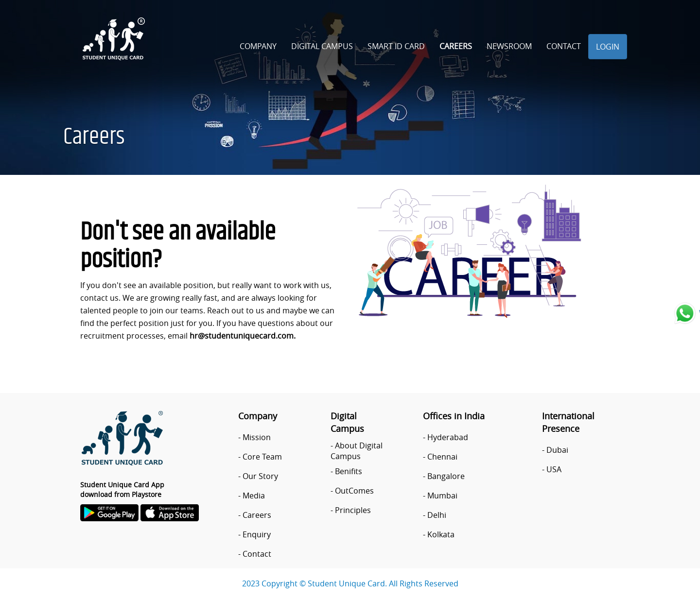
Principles (353, 510)
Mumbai (442, 496)
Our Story (260, 476)
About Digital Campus (357, 451)
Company (258, 46)
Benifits (349, 471)
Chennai (442, 457)
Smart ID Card (396, 46)
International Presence (568, 422)
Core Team (262, 457)
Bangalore (446, 476)
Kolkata (441, 534)
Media (254, 496)
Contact (564, 46)
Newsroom (509, 46)
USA (554, 469)
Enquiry (257, 534)
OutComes (354, 491)
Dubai (557, 450)
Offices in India (454, 416)
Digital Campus (322, 46)
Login (608, 47)
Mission (257, 437)
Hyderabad (448, 437)
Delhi (437, 515)
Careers (456, 46)
